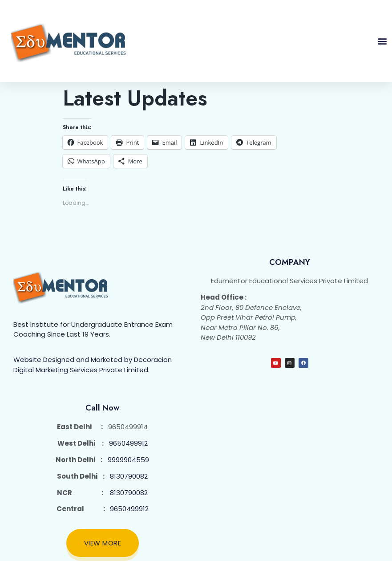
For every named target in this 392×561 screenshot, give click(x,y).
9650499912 (128, 443)
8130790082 (129, 476)
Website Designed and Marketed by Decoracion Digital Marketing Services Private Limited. (93, 365)
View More (103, 543)
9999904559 (128, 460)
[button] (382, 41)
